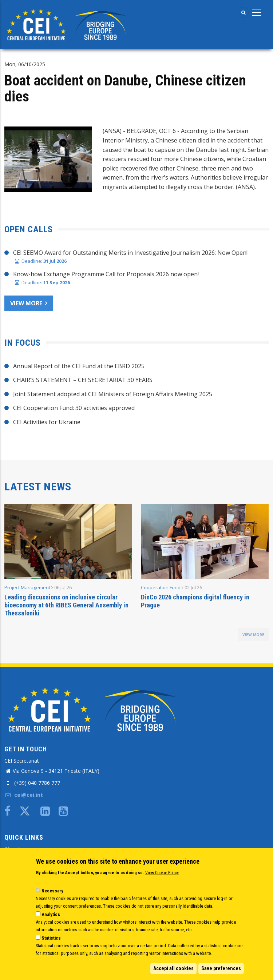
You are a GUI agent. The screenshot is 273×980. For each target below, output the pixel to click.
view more (253, 635)
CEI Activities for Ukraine (47, 422)
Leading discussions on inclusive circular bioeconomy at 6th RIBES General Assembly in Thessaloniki (66, 605)
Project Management (27, 587)
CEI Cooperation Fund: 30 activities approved (74, 408)
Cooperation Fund (161, 587)
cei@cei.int (24, 795)
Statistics (51, 938)
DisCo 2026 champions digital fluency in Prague (195, 601)
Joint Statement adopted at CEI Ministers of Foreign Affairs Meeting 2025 (113, 394)
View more (26, 303)
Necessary (52, 891)
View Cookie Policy (162, 873)
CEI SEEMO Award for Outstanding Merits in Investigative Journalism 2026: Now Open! (130, 253)
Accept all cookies (173, 968)
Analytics (51, 914)
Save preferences (221, 968)
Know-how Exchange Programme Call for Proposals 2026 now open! (106, 274)
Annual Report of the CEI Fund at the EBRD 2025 (79, 366)
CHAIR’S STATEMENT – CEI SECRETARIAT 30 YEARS (83, 380)
